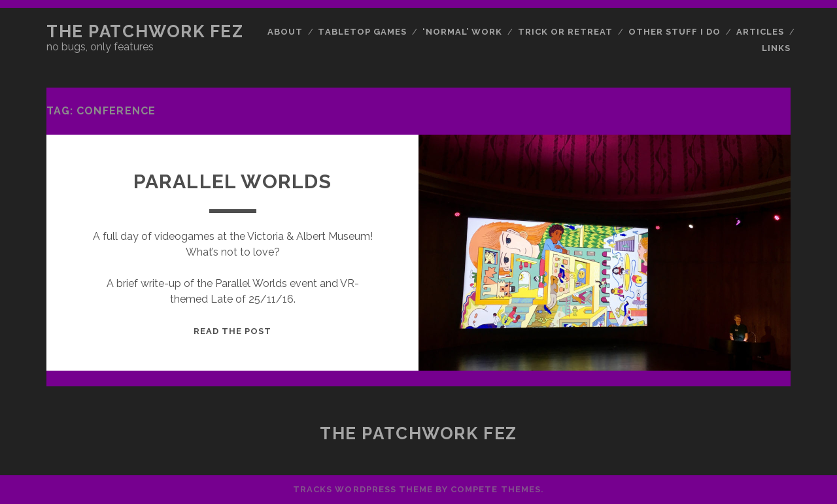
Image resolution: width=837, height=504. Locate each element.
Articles (760, 32)
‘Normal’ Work (463, 32)
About (285, 32)
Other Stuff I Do (675, 32)
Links (776, 48)
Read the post (233, 331)
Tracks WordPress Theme (363, 489)
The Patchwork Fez (145, 31)
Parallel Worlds (233, 181)
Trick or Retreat (566, 32)
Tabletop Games (362, 32)
